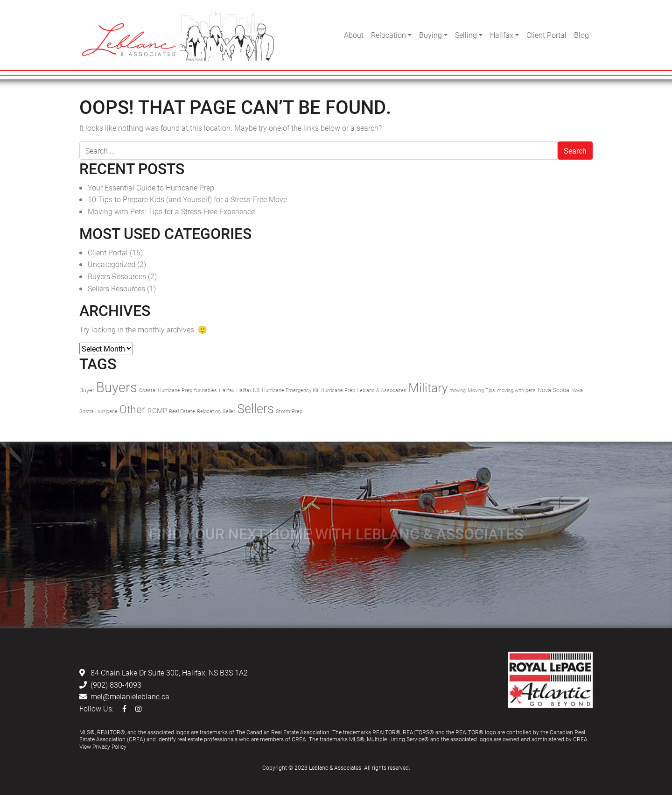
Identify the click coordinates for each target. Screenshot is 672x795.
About (354, 35)
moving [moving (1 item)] (458, 390)
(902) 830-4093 (116, 685)
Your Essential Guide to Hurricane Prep (151, 187)
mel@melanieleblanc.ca (130, 696)
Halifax (502, 35)
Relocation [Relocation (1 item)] (209, 411)
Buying (430, 35)
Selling (466, 35)
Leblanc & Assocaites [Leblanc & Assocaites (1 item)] (382, 390)
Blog (581, 35)
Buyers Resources (117, 276)
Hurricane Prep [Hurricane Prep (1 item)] (338, 390)
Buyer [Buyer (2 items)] (87, 390)
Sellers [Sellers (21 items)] (255, 408)
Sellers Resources (116, 288)
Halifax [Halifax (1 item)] (227, 390)
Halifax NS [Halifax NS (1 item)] (248, 390)
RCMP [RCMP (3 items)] (157, 410)
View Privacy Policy (103, 746)
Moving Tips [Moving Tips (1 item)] (481, 390)
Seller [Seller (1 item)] (229, 411)
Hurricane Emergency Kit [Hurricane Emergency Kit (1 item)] (290, 390)
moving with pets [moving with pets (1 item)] (516, 390)
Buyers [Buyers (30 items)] (117, 387)
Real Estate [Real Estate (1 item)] (182, 411)
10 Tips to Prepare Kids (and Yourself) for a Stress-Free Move (187, 199)
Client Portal (546, 35)
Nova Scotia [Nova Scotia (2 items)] (553, 390)
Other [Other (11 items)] (133, 409)
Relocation (388, 35)
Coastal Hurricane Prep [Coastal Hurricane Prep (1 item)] (166, 390)
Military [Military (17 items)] (428, 387)
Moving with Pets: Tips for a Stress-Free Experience (171, 211)
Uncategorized (112, 264)
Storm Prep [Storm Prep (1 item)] (289, 411)
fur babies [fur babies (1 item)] (206, 390)
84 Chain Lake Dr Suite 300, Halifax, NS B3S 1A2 (169, 672)
